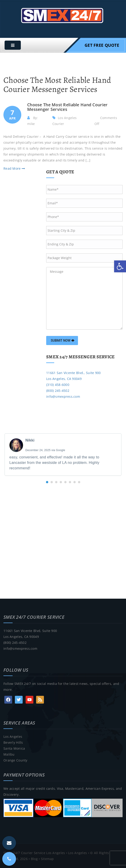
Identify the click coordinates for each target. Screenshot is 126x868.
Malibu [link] (9, 754)
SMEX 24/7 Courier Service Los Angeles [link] (34, 853)
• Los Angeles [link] (76, 853)
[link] (120, 266)
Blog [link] (34, 859)
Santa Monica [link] (14, 748)
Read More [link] (14, 168)
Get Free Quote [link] (102, 45)
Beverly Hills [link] (13, 742)
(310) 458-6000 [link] (58, 385)
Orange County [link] (15, 760)
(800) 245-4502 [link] (58, 391)
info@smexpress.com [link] (63, 396)
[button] (47, 482)
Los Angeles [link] (13, 737)
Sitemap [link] (47, 859)
